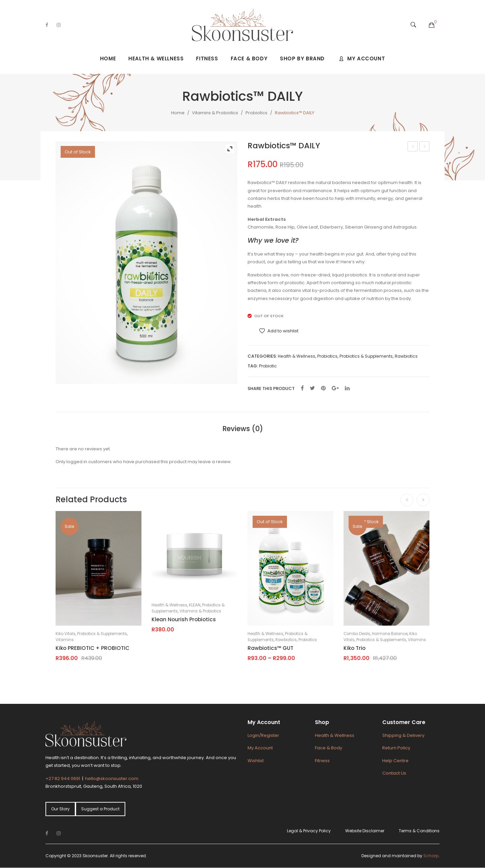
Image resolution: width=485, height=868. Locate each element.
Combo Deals (357, 634)
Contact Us (394, 773)
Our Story (60, 809)
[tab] (243, 429)
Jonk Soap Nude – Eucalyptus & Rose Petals (413, 147)
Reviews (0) (243, 429)
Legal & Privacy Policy (309, 831)
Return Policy (396, 748)
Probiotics (256, 113)
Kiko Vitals (66, 634)
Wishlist (256, 761)
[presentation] (407, 500)
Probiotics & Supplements (366, 356)
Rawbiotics (406, 356)
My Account (260, 748)
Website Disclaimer (365, 831)
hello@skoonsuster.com (112, 779)
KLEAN (195, 605)
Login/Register (263, 735)
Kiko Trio (354, 648)
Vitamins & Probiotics (215, 113)
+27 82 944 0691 (63, 779)
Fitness (322, 761)
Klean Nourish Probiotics (184, 619)
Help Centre (395, 761)
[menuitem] (108, 59)
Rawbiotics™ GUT (425, 147)
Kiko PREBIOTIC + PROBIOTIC (92, 648)
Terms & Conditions (419, 831)
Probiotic (268, 366)
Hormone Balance (390, 634)
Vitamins (65, 640)
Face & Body (329, 748)
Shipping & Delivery (403, 735)
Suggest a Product (100, 809)
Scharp (431, 856)
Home (178, 113)
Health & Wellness (297, 356)
